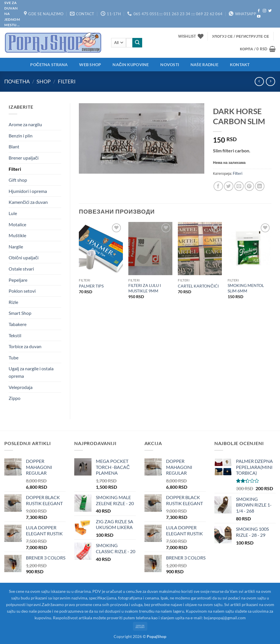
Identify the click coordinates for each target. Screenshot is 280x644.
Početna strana (49, 65)
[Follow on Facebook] (259, 11)
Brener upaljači (24, 158)
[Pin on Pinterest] (249, 186)
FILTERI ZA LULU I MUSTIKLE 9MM (145, 288)
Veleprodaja (21, 387)
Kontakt (240, 65)
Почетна (17, 81)
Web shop (90, 65)
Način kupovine (131, 65)
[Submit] (137, 43)
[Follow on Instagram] (264, 11)
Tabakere (18, 324)
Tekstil (15, 335)
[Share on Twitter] (229, 186)
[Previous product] (270, 82)
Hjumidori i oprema (28, 191)
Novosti (170, 65)
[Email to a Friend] (239, 186)
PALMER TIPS (91, 286)
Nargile (16, 247)
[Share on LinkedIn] (260, 186)
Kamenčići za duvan (28, 202)
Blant (14, 146)
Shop (44, 81)
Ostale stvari (21, 269)
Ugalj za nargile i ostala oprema (31, 372)
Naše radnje (204, 65)
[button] (241, 36)
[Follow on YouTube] (259, 17)
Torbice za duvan (25, 346)
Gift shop (18, 180)
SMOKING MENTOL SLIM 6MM (246, 288)
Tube (14, 358)
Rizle (13, 302)
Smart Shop (20, 313)
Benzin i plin (21, 136)
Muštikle (17, 235)
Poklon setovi (22, 291)
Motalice (17, 224)
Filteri (67, 81)
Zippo (15, 398)
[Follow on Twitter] (270, 11)
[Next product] (259, 82)
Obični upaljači (24, 257)
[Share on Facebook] (218, 186)
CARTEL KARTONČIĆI (198, 286)
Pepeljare (18, 280)
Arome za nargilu (25, 124)
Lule (13, 213)
